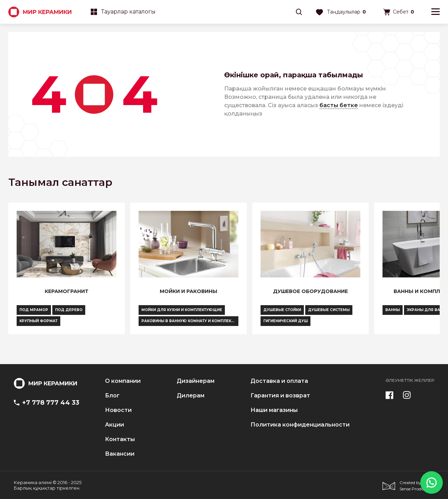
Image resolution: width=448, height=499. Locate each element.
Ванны (393, 310)
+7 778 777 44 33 (47, 403)
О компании (123, 381)
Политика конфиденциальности (300, 425)
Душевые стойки (282, 310)
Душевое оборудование (310, 291)
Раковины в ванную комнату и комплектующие (190, 321)
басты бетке (339, 105)
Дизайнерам (196, 381)
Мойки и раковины (188, 291)
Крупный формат (38, 321)
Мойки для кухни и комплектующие (182, 310)
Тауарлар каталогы (123, 12)
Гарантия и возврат (280, 396)
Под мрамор (34, 310)
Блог (112, 396)
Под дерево (69, 310)
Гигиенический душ (286, 321)
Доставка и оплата (279, 381)
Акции (115, 425)
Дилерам (191, 396)
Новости (118, 410)
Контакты (120, 439)
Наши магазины (274, 410)
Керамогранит (67, 291)
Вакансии (120, 454)
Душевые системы (329, 310)
